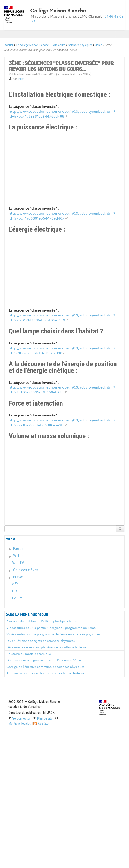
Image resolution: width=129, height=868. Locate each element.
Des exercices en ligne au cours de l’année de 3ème (44, 660)
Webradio (21, 556)
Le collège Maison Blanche (33, 45)
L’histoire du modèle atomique (29, 654)
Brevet (18, 577)
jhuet (21, 79)
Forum (17, 598)
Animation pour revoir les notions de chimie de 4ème (45, 673)
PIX (15, 591)
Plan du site (43, 718)
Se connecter (19, 718)
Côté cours (58, 45)
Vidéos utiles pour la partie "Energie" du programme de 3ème (51, 628)
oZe (15, 584)
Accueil (9, 45)
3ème (99, 45)
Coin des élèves (26, 570)
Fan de (18, 549)
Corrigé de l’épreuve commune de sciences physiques (45, 667)
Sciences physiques (80, 45)
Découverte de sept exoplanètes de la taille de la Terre (46, 647)
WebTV (18, 563)
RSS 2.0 (41, 723)
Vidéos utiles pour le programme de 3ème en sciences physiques (53, 634)
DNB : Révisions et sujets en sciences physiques (41, 641)
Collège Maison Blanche (58, 11)
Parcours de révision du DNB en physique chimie (42, 621)
